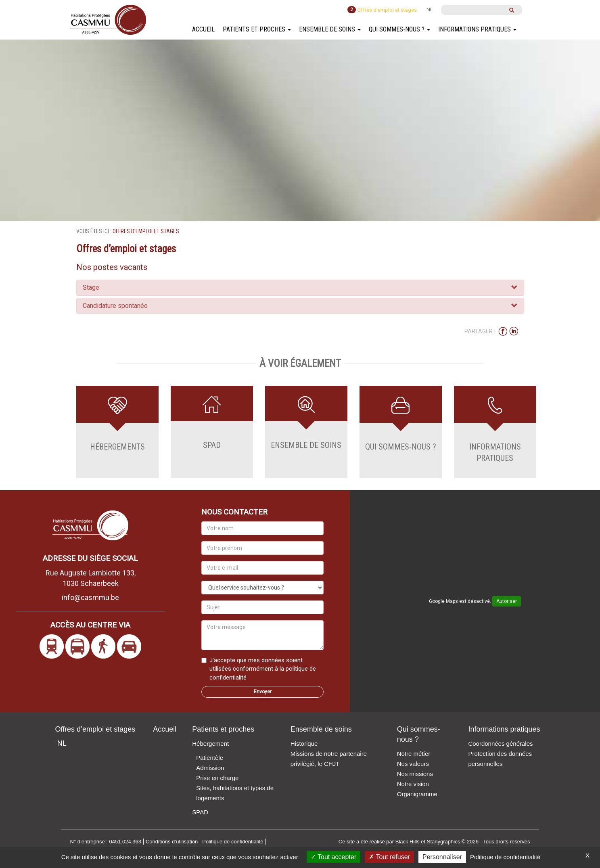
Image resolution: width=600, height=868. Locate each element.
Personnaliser (442, 857)
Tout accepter (333, 857)
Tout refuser (389, 857)
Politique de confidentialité (505, 857)
